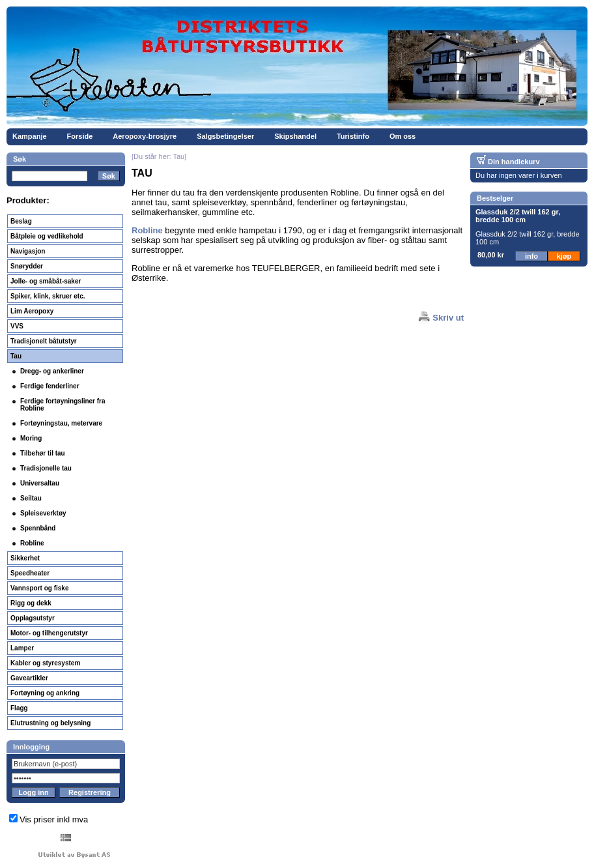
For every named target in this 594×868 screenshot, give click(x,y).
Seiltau (31, 498)
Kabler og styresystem (45, 663)
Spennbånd (38, 528)
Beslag (21, 221)
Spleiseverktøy (43, 513)
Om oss (403, 136)
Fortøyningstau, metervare (61, 423)
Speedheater (30, 573)
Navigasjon (28, 251)
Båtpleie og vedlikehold (47, 236)
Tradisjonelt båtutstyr (44, 341)
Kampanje (30, 136)
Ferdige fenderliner (50, 386)
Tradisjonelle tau (46, 468)
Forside (80, 136)
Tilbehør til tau (43, 453)
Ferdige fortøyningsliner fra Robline (63, 405)
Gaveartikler (29, 678)
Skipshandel (295, 136)
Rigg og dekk (31, 603)
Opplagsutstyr (33, 618)
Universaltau (40, 483)
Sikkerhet (25, 558)
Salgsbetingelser (225, 136)
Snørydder (27, 266)
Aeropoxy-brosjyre (145, 136)
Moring (31, 438)
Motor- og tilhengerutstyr (49, 633)
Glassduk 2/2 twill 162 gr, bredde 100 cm (518, 216)
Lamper (22, 648)
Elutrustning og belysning (50, 723)
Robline (32, 543)
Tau (16, 356)
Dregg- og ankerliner (52, 371)
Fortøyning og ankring (45, 693)
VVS (17, 326)
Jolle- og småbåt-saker (46, 281)
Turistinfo (353, 136)
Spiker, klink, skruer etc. (48, 296)
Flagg (19, 708)
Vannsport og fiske (39, 588)
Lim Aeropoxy (32, 311)
